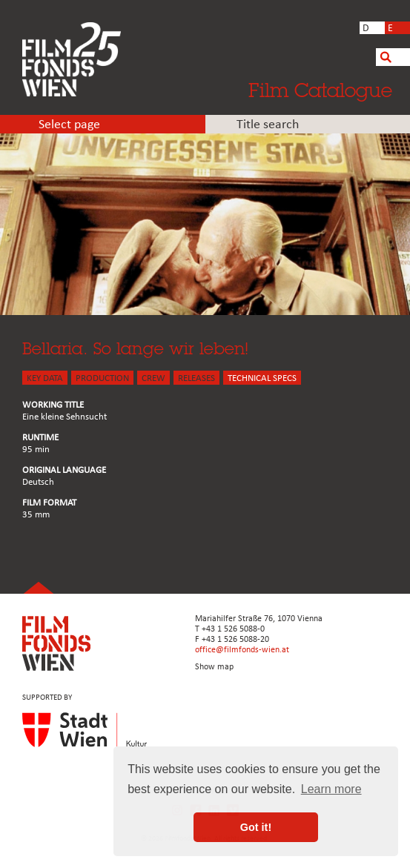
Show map (214, 667)
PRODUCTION (102, 378)
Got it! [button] (256, 827)
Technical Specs (262, 378)
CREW (153, 378)
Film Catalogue (320, 90)
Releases (196, 378)
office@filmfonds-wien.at (242, 650)
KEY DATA (45, 378)
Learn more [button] (331, 789)
